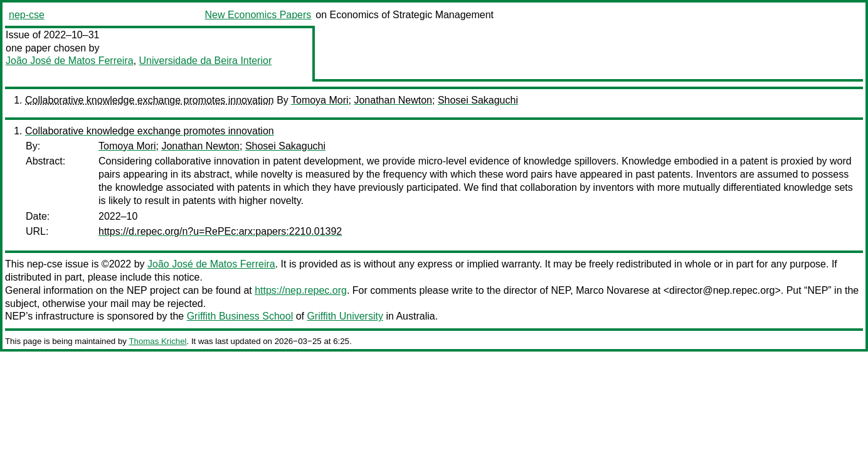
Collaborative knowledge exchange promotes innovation (150, 100)
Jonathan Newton (393, 100)
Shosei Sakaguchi (478, 100)
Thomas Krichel (157, 341)
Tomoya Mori (320, 100)
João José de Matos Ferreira (70, 61)
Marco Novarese (612, 290)
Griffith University (345, 316)
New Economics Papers (258, 15)
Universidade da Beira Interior (206, 61)
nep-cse (27, 15)
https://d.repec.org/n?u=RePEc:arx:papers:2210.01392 (220, 231)
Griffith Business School (240, 316)
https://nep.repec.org (301, 290)
